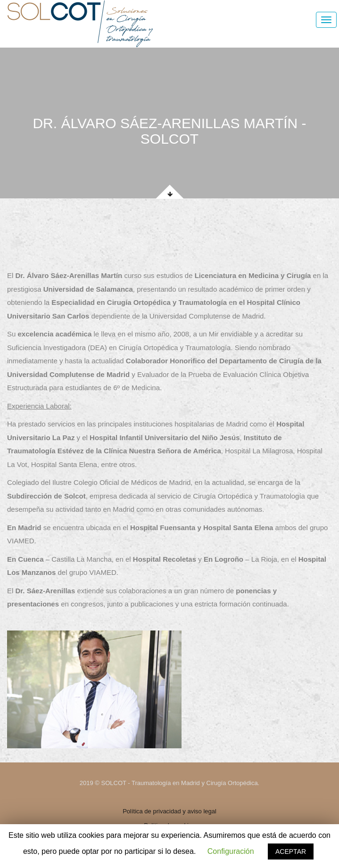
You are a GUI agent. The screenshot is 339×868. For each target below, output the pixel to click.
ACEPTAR (291, 852)
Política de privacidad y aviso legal (169, 811)
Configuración (231, 851)
